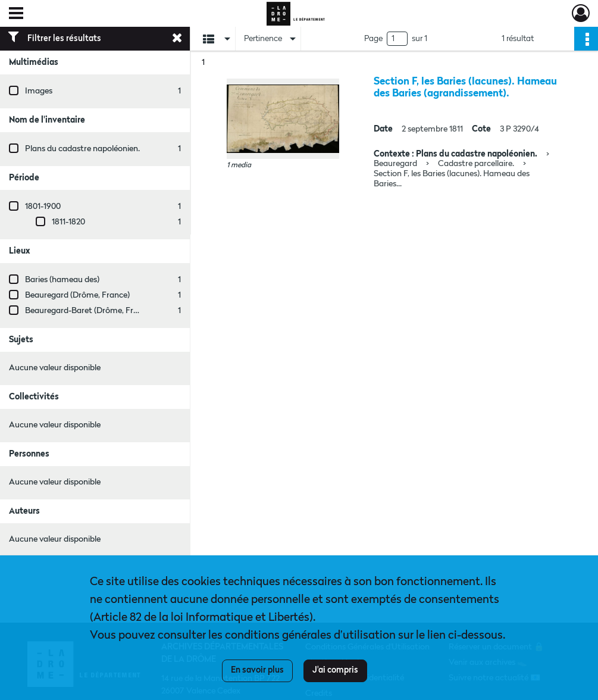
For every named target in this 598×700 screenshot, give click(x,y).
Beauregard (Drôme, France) (77, 295)
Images (39, 91)
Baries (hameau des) (62, 280)
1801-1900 (43, 207)
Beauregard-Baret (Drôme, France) (89, 311)
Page (373, 39)
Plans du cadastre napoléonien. (82, 149)
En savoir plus (257, 670)
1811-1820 (68, 222)
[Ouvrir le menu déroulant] (16, 14)
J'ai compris (335, 670)
